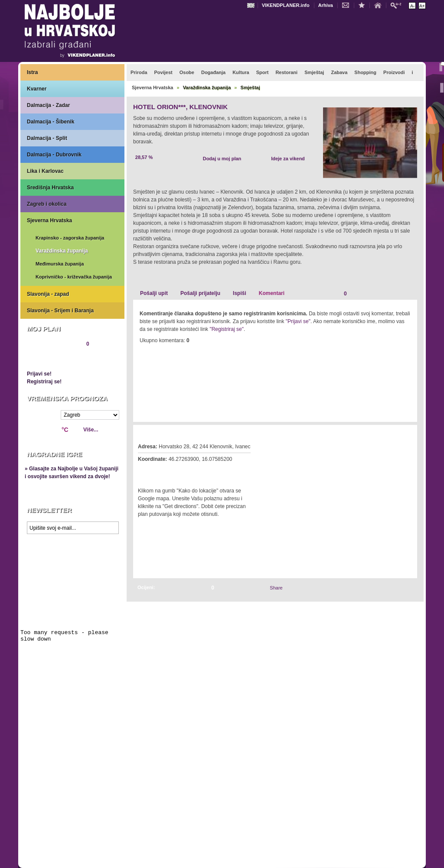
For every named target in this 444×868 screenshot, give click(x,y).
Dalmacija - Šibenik (51, 122)
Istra (32, 72)
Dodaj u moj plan (222, 159)
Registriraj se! (44, 382)
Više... (91, 430)
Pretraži (398, 5)
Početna (380, 5)
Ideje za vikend (288, 159)
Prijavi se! (39, 374)
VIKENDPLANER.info (286, 5)
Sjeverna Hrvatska (49, 220)
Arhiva (326, 5)
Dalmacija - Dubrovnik (54, 155)
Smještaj (250, 87)
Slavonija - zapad (48, 294)
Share (276, 588)
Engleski (252, 5)
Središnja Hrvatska (50, 188)
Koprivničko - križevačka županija (74, 277)
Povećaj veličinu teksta (422, 6)
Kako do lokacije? (164, 471)
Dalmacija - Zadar (48, 105)
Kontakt (348, 5)
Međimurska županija (60, 264)
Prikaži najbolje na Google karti (72, 590)
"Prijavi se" (298, 321)
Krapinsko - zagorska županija (70, 238)
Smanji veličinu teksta (412, 6)
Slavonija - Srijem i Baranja (60, 311)
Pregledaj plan (53, 359)
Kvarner (37, 89)
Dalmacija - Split (47, 138)
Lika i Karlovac (45, 171)
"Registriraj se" (227, 329)
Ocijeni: (146, 587)
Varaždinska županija (62, 251)
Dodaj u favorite (364, 5)
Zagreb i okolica (47, 204)
